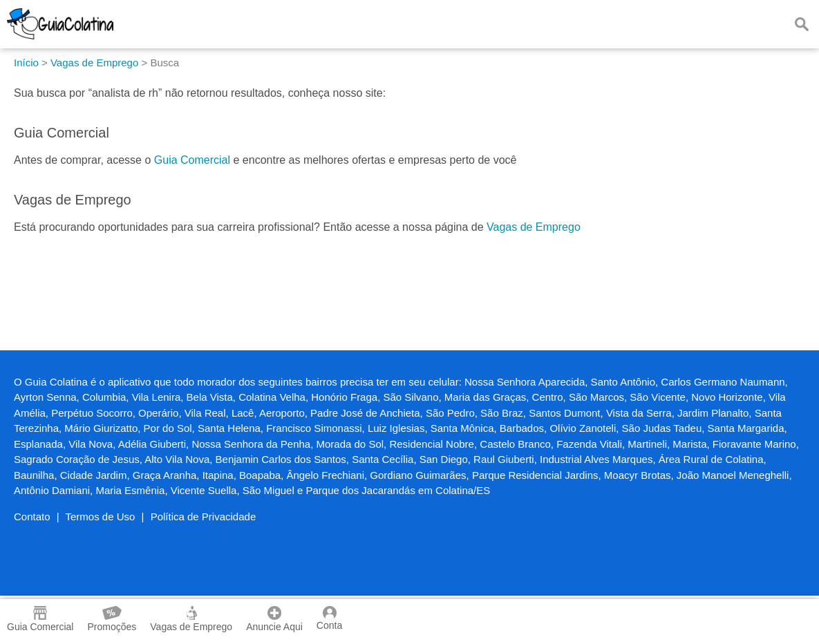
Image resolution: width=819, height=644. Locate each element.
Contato (32, 517)
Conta (329, 618)
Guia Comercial (192, 160)
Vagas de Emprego (534, 227)
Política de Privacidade (204, 517)
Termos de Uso (101, 517)
